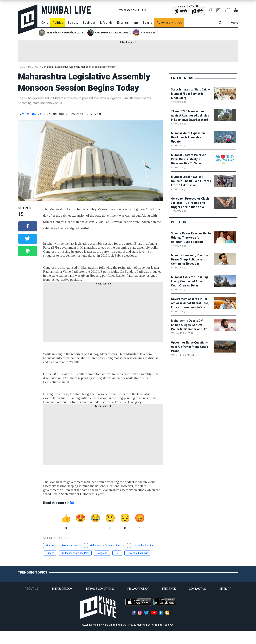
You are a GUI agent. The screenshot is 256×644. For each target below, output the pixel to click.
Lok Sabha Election (143, 546)
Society (73, 23)
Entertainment (128, 23)
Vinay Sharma (32, 114)
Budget (50, 553)
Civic (45, 23)
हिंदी (73, 503)
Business (89, 23)
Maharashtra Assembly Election (107, 546)
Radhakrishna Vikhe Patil (75, 553)
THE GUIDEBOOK (62, 589)
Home (21, 67)
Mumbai (50, 546)
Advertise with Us (169, 23)
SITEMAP (225, 589)
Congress (102, 553)
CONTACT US (197, 589)
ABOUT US (31, 589)
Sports (147, 23)
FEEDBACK (169, 589)
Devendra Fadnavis (138, 553)
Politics (58, 23)
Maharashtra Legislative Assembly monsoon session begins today (79, 67)
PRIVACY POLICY (138, 589)
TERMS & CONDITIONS (100, 589)
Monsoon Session (72, 546)
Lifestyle (106, 23)
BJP (117, 553)
